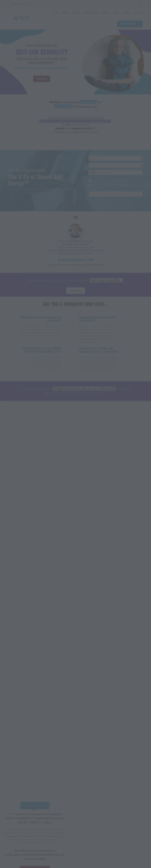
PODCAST (127, 13)
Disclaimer (14, 846)
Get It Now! (116, 194)
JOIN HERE (104, 532)
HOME (56, 13)
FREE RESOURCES (92, 13)
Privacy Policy (28, 846)
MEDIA (116, 13)
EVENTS (106, 13)
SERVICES (76, 13)
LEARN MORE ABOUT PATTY (35, 478)
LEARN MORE (42, 79)
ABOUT (65, 13)
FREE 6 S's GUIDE (130, 24)
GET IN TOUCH (76, 291)
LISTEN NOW (110, 780)
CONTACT (139, 13)
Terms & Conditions (47, 846)
